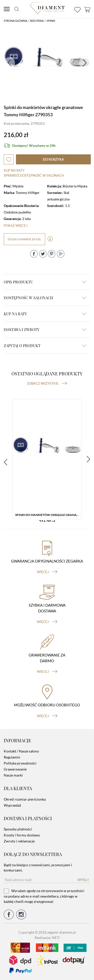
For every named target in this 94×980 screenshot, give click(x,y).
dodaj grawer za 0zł (24, 239)
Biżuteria (37, 21)
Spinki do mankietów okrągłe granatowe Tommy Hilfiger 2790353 (48, 515)
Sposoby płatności (18, 829)
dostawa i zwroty (45, 330)
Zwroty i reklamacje (19, 841)
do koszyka (53, 159)
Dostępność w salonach (45, 298)
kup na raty (45, 314)
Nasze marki (13, 775)
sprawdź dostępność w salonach (34, 175)
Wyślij (83, 880)
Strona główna (15, 21)
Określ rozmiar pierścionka (25, 799)
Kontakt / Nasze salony (21, 751)
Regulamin (12, 757)
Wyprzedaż (12, 805)
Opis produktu (45, 282)
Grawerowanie (15, 769)
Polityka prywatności (20, 763)
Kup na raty (14, 170)
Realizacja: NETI (47, 938)
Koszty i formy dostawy (22, 835)
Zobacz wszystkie (47, 383)
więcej (47, 572)
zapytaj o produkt (45, 346)
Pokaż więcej (16, 226)
